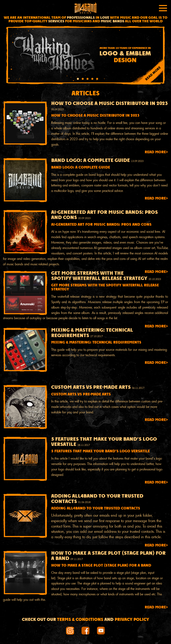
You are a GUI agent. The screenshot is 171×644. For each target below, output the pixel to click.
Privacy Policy (132, 620)
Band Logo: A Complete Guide (91, 161)
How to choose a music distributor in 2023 (109, 104)
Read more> (156, 152)
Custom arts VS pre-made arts (91, 388)
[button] (78, 80)
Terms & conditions (80, 620)
